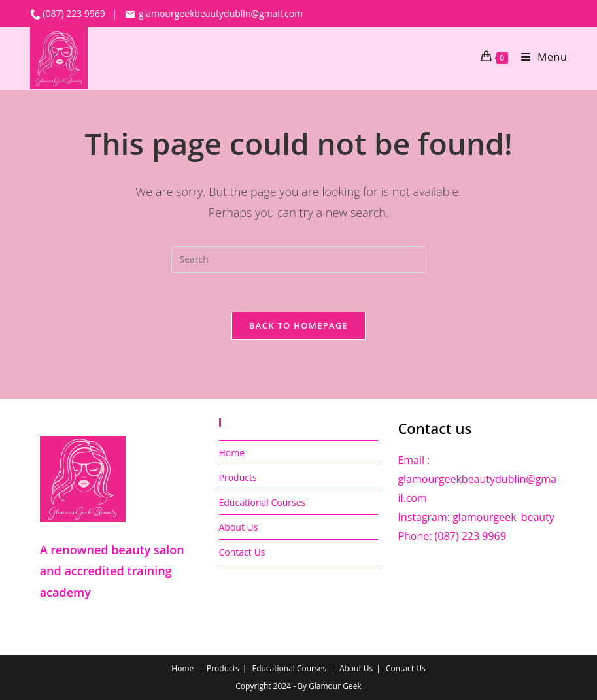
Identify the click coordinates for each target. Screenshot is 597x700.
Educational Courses (263, 502)
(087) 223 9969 (75, 13)
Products (238, 477)
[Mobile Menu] (539, 57)
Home (232, 453)
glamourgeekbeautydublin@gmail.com (213, 13)
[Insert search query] (299, 259)
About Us (239, 527)
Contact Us (242, 552)
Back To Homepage (298, 325)
